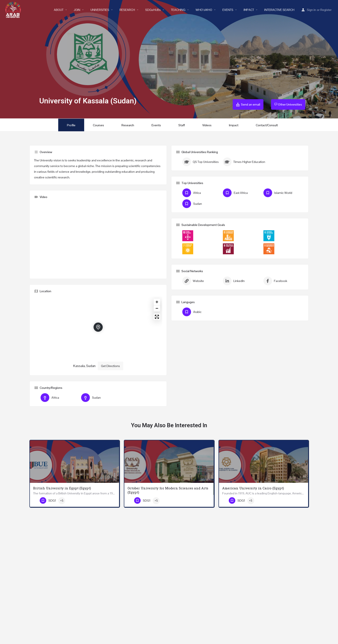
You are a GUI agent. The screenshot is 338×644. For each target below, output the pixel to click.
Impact (234, 125)
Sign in (311, 10)
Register (326, 10)
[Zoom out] (157, 308)
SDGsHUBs (153, 10)
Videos (207, 125)
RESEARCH (127, 10)
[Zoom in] (157, 302)
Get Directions (110, 366)
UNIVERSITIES (100, 10)
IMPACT (249, 10)
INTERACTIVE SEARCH (279, 10)
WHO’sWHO (204, 10)
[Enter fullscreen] (157, 317)
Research (128, 125)
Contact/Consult (267, 125)
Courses (98, 125)
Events (156, 125)
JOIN (77, 10)
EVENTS (228, 10)
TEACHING (178, 10)
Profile (71, 125)
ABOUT (59, 10)
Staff (182, 125)
